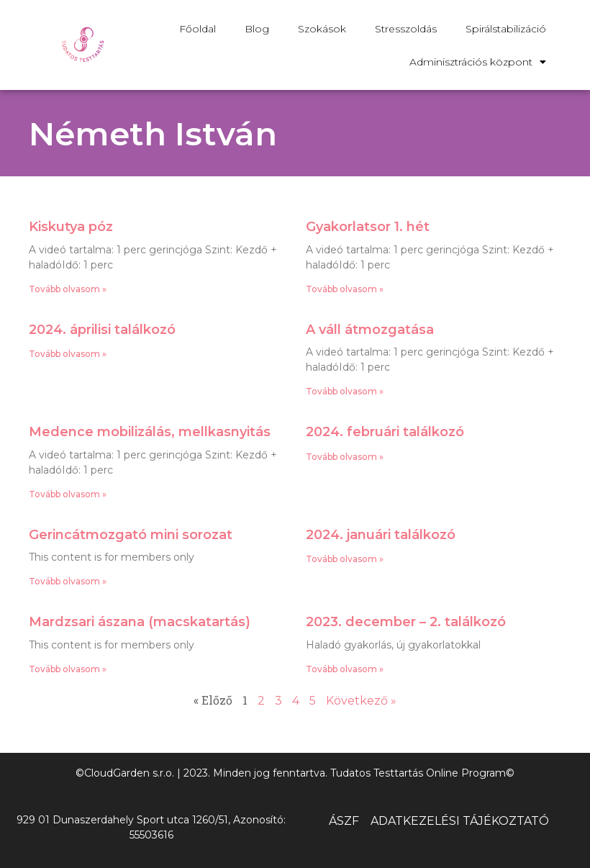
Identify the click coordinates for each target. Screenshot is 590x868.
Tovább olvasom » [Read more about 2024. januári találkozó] (345, 559)
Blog (257, 29)
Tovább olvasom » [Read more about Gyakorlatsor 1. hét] (345, 289)
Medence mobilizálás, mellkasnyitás (150, 432)
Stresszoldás (406, 29)
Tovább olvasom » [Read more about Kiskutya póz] (68, 289)
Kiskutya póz (71, 227)
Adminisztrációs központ (478, 62)
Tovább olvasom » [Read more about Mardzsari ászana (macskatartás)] (68, 669)
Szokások (322, 29)
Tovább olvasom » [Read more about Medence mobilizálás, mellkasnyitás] (68, 494)
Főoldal (198, 29)
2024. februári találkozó (385, 432)
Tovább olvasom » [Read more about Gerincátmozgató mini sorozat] (68, 581)
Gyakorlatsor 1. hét (368, 227)
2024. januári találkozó (381, 535)
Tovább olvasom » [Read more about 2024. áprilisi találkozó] (68, 354)
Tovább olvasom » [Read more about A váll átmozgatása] (345, 391)
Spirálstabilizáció (506, 29)
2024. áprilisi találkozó (102, 330)
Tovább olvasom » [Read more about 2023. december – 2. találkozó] (345, 669)
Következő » (361, 701)
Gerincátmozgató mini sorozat (131, 535)
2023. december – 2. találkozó (406, 622)
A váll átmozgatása (370, 330)
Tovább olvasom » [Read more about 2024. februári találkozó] (345, 457)
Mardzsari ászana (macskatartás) (140, 622)
